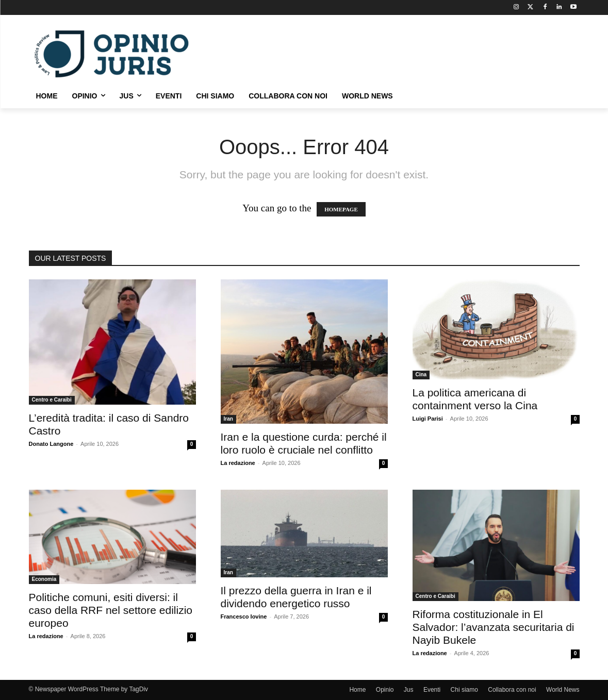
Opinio (385, 690)
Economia (44, 579)
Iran (228, 419)
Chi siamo (464, 690)
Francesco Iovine (244, 616)
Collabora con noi (512, 690)
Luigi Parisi (428, 419)
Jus (409, 690)
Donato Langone (51, 444)
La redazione (238, 463)
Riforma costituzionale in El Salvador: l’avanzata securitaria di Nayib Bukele (494, 627)
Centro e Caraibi (52, 400)
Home (357, 690)
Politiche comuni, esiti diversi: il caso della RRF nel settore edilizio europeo (111, 610)
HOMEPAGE (341, 209)
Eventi (432, 690)
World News (563, 690)
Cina (421, 374)
